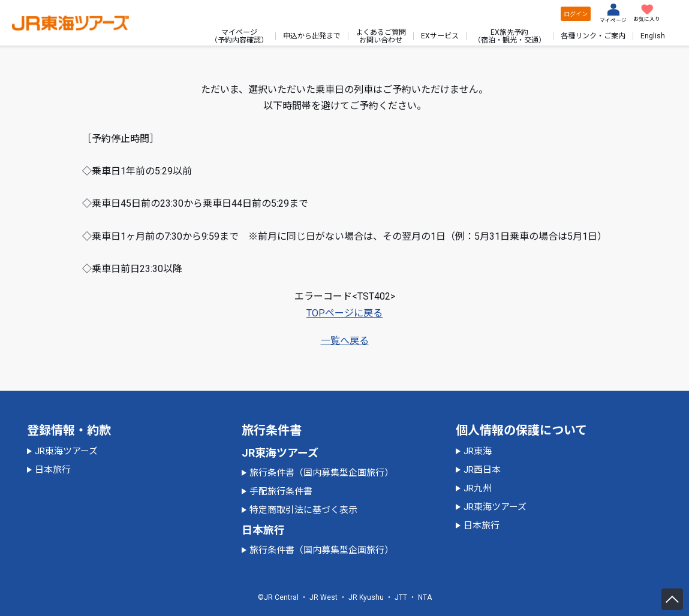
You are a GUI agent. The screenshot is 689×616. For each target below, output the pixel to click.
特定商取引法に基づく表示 (303, 510)
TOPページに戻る (344, 313)
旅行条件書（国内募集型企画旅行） (321, 473)
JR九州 (478, 488)
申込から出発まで (312, 36)
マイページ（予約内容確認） (239, 36)
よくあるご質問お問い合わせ (381, 36)
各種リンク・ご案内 (593, 36)
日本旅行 (53, 470)
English (653, 36)
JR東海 (478, 451)
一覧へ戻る (345, 341)
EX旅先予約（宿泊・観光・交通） (510, 36)
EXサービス (440, 36)
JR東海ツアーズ (66, 451)
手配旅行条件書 (281, 491)
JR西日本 (482, 470)
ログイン (576, 14)
